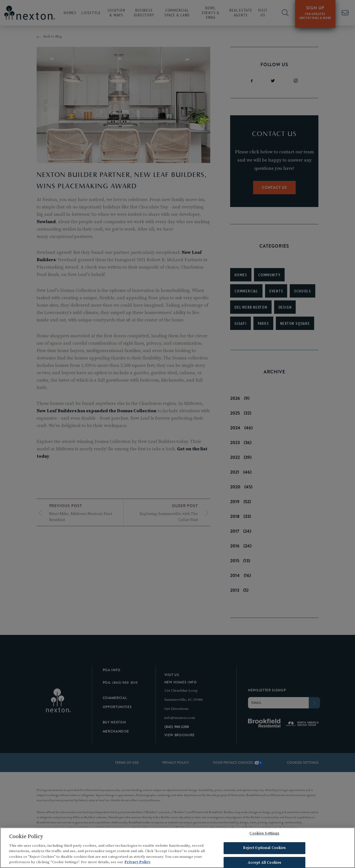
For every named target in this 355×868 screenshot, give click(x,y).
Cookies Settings (264, 834)
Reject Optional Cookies (264, 849)
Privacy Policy (137, 863)
